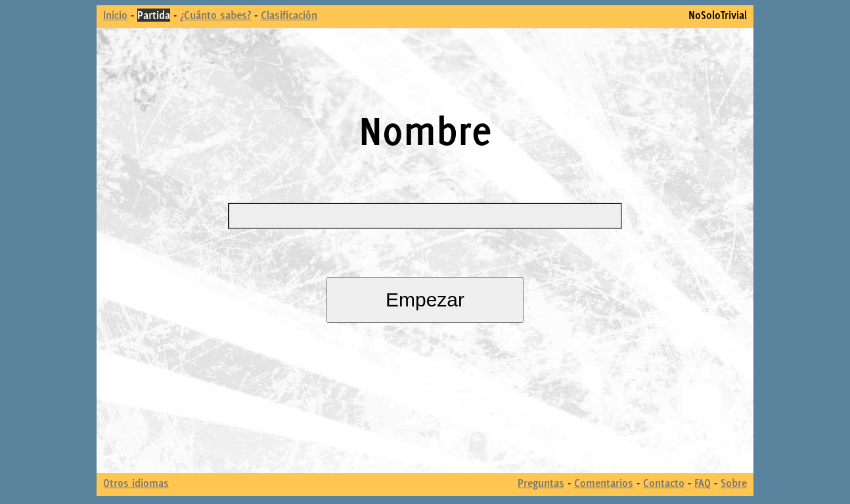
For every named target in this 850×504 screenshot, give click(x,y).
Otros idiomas (136, 483)
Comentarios (604, 483)
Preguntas (541, 483)
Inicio (115, 15)
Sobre (734, 483)
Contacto (664, 483)
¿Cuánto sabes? (215, 15)
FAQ (703, 483)
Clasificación (289, 15)
